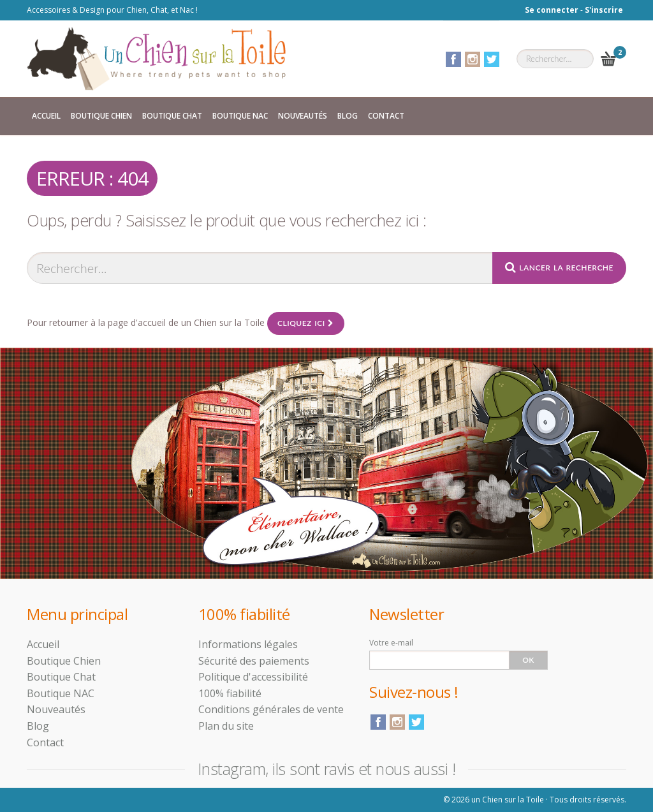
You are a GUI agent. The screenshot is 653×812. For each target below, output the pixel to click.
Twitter (492, 59)
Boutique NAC (240, 116)
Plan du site (226, 726)
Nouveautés (303, 116)
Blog (348, 116)
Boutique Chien (101, 116)
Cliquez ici (306, 323)
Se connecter (552, 10)
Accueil (46, 116)
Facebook (453, 59)
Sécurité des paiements (254, 661)
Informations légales (248, 644)
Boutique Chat (172, 116)
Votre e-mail (391, 643)
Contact (386, 116)
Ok (528, 660)
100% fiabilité (230, 693)
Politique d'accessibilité (253, 677)
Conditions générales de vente (271, 709)
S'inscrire (604, 10)
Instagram (473, 59)
